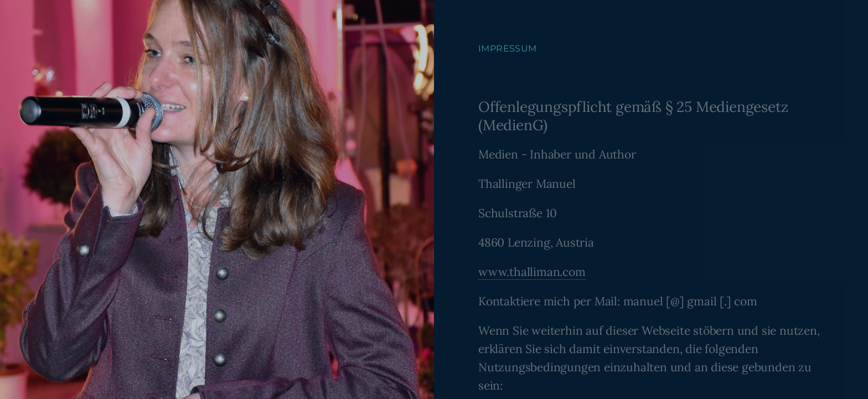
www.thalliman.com (532, 272)
